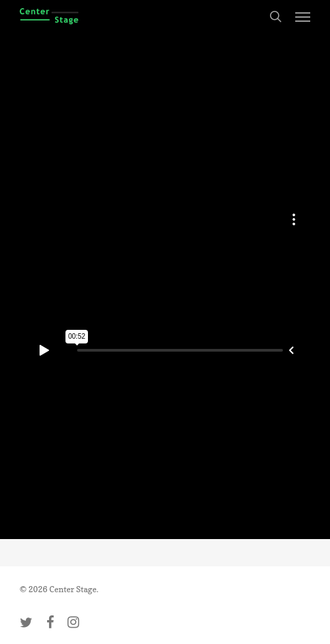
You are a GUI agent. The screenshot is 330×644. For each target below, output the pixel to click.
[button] (303, 16)
